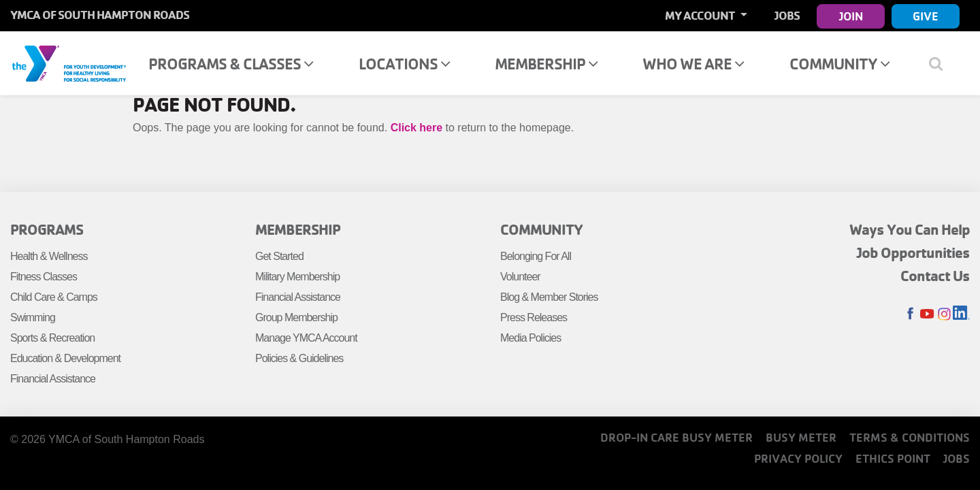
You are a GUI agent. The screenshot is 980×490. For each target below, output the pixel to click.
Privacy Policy (798, 458)
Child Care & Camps (54, 297)
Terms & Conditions (910, 437)
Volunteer (520, 277)
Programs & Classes (231, 64)
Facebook (910, 314)
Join (851, 16)
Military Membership (297, 277)
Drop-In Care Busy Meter (676, 437)
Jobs (787, 15)
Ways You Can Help (910, 229)
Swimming (33, 317)
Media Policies (530, 338)
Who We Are (693, 64)
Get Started (279, 256)
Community (839, 64)
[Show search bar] (941, 63)
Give (926, 16)
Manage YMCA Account (306, 338)
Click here (416, 128)
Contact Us (935, 276)
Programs (47, 229)
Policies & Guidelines (299, 358)
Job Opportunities (913, 252)
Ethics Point (893, 458)
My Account (701, 15)
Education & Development (65, 358)
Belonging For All (536, 256)
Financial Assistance (53, 379)
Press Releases (534, 317)
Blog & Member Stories (549, 297)
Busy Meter (801, 437)
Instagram (944, 314)
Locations (404, 64)
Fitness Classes (44, 277)
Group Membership (296, 317)
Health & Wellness (49, 256)
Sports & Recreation (52, 338)
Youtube (927, 314)
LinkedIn (961, 314)
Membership (546, 64)
